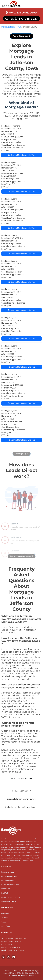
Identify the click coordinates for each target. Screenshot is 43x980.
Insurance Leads (8, 872)
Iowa (19, 27)
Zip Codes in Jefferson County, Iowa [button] (21, 808)
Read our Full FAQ (21, 780)
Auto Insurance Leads (10, 876)
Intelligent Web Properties (11, 897)
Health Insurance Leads (10, 885)
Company (5, 913)
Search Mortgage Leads (21, 557)
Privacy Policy (31, 973)
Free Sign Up (21, 37)
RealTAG (5, 893)
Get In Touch (6, 926)
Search (14, 529)
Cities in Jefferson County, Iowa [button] (22, 800)
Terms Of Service (18, 973)
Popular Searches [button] (21, 792)
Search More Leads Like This (22, 156)
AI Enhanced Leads (9, 901)
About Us (5, 918)
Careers (4, 922)
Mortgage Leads (8, 27)
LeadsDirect (6, 889)
